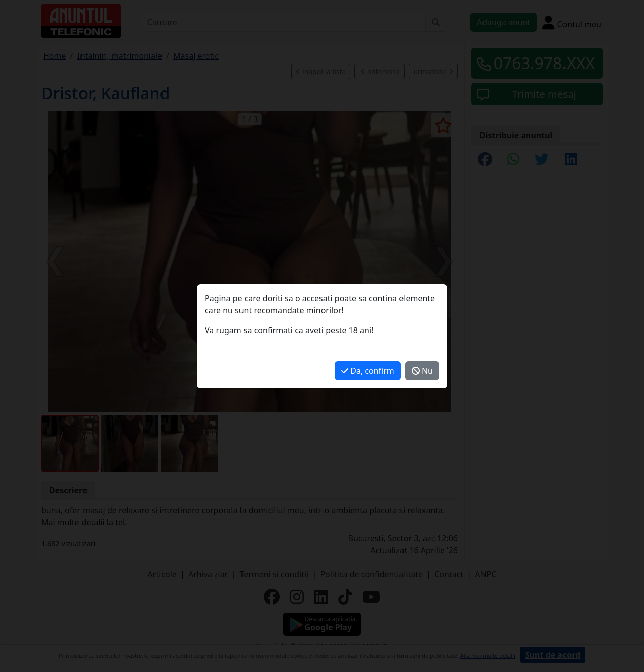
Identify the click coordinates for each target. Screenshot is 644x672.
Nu (422, 371)
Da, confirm (368, 371)
